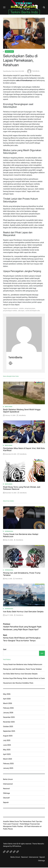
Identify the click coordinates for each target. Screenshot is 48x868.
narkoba (21, 308)
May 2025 (7, 750)
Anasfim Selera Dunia (11, 821)
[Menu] (4, 7)
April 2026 (7, 699)
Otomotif (6, 798)
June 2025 (7, 745)
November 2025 (9, 722)
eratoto (6, 812)
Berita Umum (9, 51)
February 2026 (8, 708)
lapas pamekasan (13, 308)
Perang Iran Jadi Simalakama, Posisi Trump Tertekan (22, 669)
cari (42, 653)
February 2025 (8, 764)
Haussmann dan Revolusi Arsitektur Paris (18, 683)
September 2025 (9, 731)
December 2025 (9, 717)
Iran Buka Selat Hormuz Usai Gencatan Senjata (23, 612)
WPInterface (17, 846)
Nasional (6, 789)
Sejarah (6, 802)
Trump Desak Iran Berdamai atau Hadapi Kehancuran (23, 664)
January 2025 (8, 768)
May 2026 (7, 694)
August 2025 (8, 736)
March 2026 (8, 703)
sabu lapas (21, 311)
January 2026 (8, 713)
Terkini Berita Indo (24, 12)
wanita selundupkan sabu (33, 311)
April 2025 (7, 754)
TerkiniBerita (33, 71)
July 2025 (7, 740)
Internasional (9, 531)
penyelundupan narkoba (10, 311)
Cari (5, 649)
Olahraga (6, 793)
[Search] (44, 7)
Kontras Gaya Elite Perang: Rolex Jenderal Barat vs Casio (24, 678)
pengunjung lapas (30, 308)
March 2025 (8, 759)
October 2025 (8, 726)
